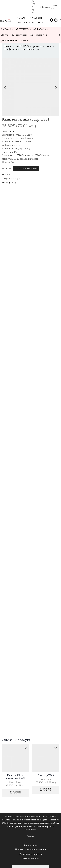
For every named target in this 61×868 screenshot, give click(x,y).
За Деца (24, 40)
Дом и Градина (9, 40)
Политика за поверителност (31, 850)
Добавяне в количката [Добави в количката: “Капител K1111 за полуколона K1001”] (15, 793)
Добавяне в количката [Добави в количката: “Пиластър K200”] (46, 790)
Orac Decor (8, 132)
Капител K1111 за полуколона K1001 (16, 777)
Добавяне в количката (27, 169)
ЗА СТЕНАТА (23, 29)
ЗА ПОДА (7, 29)
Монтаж (22, 22)
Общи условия (31, 845)
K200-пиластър (26, 155)
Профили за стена (42, 46)
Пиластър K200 (46, 775)
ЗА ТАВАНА (41, 29)
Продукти (37, 18)
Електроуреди (20, 35)
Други (5, 35)
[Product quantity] (6, 169)
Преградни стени (39, 35)
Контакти (38, 22)
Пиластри (33, 49)
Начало (21, 18)
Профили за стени (14, 49)
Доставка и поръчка (31, 854)
